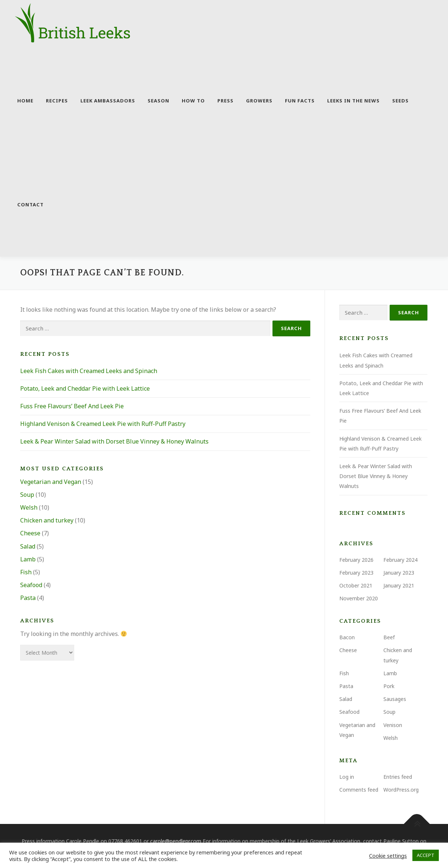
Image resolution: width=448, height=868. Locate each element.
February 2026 (356, 560)
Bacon (347, 638)
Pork (389, 687)
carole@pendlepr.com (176, 842)
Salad (28, 547)
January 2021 (399, 586)
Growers (259, 101)
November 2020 (359, 599)
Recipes (57, 101)
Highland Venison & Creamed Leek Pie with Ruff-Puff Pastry (103, 424)
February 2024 (400, 560)
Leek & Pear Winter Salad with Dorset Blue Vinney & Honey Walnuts (114, 442)
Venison (393, 725)
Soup (27, 495)
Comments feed (359, 790)
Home (25, 101)
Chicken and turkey (47, 521)
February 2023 (356, 573)
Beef (389, 638)
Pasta (28, 598)
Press (225, 101)
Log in (347, 777)
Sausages (395, 700)
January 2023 (399, 573)
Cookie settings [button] (388, 856)
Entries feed (398, 777)
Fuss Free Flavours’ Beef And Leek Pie (72, 407)
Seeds (400, 101)
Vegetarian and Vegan (51, 482)
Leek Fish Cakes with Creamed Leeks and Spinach (89, 371)
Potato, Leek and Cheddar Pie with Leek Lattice (85, 389)
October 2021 (356, 586)
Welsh (29, 508)
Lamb (28, 560)
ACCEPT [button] (426, 855)
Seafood (31, 586)
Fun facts (300, 101)
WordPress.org (401, 790)
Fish (26, 573)
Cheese (30, 534)
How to (193, 101)
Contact (30, 205)
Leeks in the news (353, 101)
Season (158, 101)
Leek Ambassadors (108, 101)
